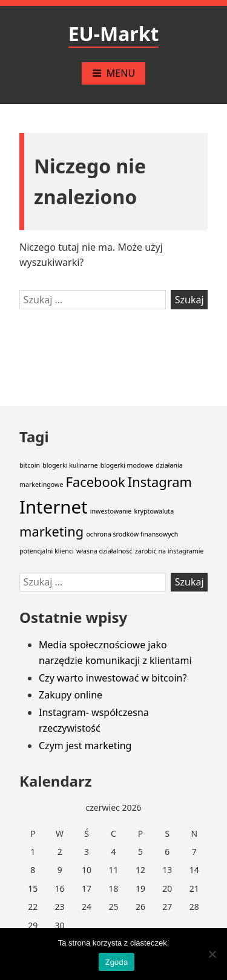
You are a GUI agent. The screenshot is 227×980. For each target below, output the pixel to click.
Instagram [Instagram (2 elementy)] (160, 482)
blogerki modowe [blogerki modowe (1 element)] (127, 465)
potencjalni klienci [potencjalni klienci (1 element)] (47, 551)
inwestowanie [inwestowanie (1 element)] (111, 511)
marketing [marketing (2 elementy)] (51, 531)
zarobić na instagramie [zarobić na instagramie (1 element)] (169, 551)
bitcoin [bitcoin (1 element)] (30, 465)
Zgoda (116, 962)
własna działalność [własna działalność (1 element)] (104, 551)
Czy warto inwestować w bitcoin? (113, 678)
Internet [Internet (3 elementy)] (54, 507)
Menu (113, 73)
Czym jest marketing (85, 746)
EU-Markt (114, 34)
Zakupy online (71, 695)
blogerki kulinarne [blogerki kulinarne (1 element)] (70, 465)
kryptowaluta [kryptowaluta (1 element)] (154, 511)
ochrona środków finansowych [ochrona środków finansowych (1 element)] (132, 534)
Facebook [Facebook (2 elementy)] (96, 482)
